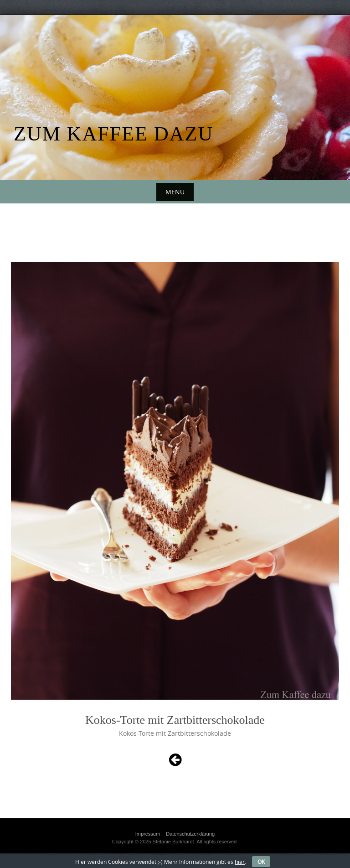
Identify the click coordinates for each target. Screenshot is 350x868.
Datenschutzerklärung (190, 834)
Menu (175, 192)
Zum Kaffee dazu (113, 134)
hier (240, 862)
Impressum (148, 834)
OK (261, 862)
